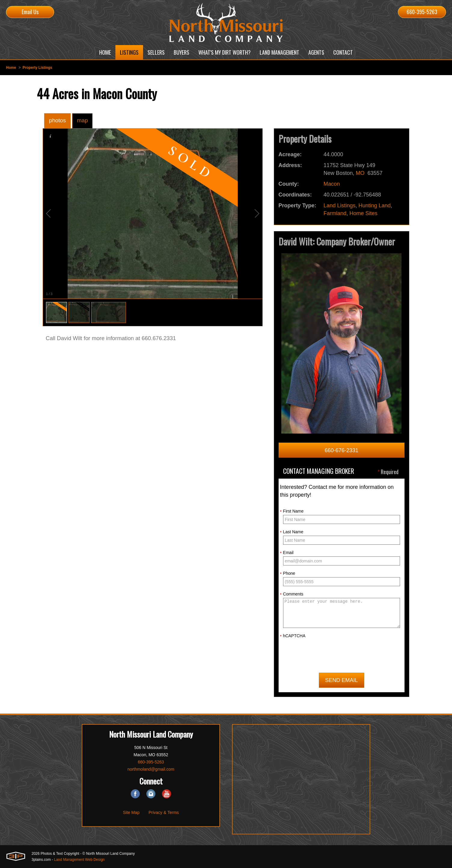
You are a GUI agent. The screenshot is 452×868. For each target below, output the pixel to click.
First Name (292, 511)
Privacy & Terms (164, 812)
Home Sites (363, 213)
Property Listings (37, 68)
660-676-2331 (341, 450)
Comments (292, 594)
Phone (288, 574)
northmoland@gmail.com (151, 769)
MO (360, 173)
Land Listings (340, 206)
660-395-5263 (422, 12)
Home (11, 68)
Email (287, 553)
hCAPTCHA (293, 636)
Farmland (335, 213)
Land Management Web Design (79, 860)
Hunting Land (375, 206)
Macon (332, 184)
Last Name (292, 532)
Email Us (30, 12)
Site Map (131, 812)
